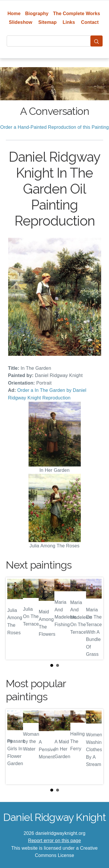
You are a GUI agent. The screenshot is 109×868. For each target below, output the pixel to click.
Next (94, 618)
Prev (15, 618)
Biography (37, 14)
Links (69, 22)
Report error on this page (55, 841)
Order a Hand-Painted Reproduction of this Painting (55, 127)
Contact (90, 22)
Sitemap (48, 22)
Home (14, 14)
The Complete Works (77, 14)
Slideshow (21, 22)
